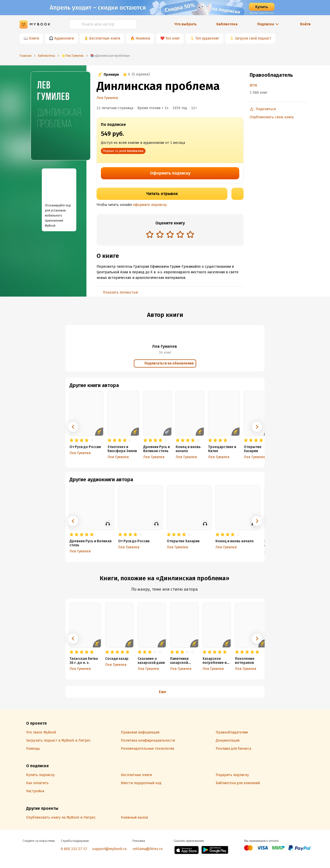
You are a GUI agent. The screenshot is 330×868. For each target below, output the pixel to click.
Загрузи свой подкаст (253, 38)
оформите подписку (150, 205)
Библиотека (227, 24)
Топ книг (173, 38)
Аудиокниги (64, 38)
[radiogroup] (170, 235)
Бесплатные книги (105, 38)
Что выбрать (186, 24)
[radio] (150, 234)
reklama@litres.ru (148, 849)
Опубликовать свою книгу (272, 117)
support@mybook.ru (109, 849)
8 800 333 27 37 (74, 849)
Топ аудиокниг (207, 38)
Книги (34, 38)
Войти (305, 24)
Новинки (143, 38)
